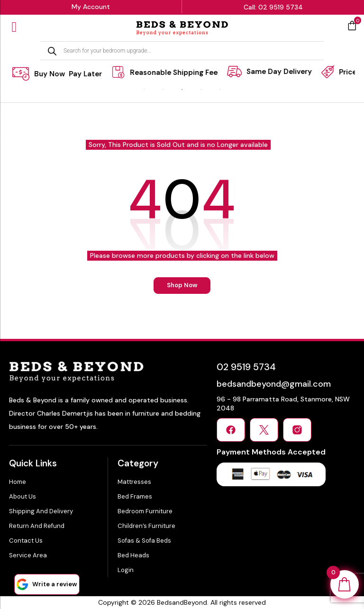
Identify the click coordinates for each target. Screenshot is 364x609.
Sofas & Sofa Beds (144, 541)
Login (126, 570)
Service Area (28, 555)
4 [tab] (201, 90)
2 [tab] (163, 90)
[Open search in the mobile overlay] (182, 51)
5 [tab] (220, 90)
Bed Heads (133, 555)
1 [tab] (144, 90)
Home (18, 482)
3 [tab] (182, 90)
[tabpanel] (174, 72)
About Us (23, 496)
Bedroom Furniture (145, 511)
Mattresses (134, 482)
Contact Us (26, 541)
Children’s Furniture (146, 526)
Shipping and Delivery (41, 511)
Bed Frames (135, 496)
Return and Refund (37, 526)
